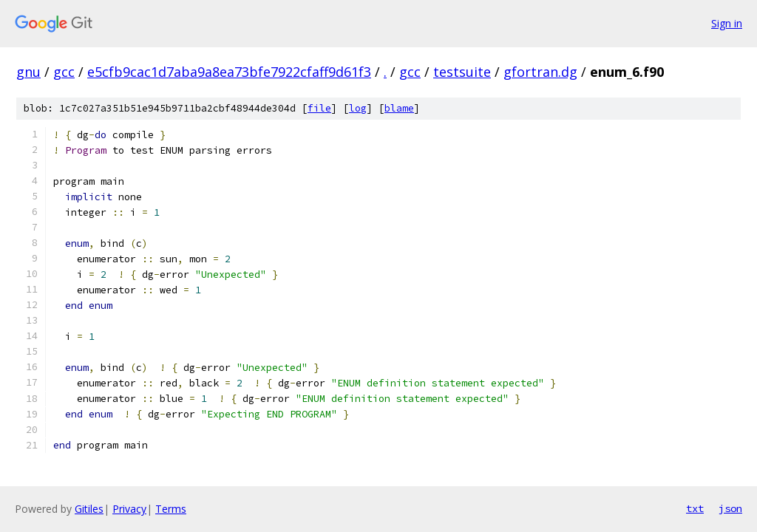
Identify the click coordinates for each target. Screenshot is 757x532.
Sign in (727, 23)
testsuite (462, 72)
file (319, 108)
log (358, 108)
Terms (171, 509)
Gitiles (89, 509)
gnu (28, 72)
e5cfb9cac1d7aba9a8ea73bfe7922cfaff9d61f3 (229, 72)
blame (399, 108)
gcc (64, 72)
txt (695, 508)
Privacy (129, 509)
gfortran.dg (540, 72)
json (730, 508)
